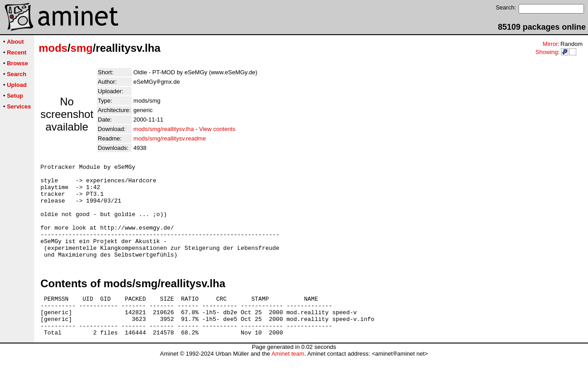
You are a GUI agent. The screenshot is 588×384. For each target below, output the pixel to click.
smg (81, 48)
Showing (547, 52)
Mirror (550, 44)
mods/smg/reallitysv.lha (164, 129)
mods (53, 48)
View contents (217, 129)
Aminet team (288, 381)
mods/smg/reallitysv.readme (170, 138)
